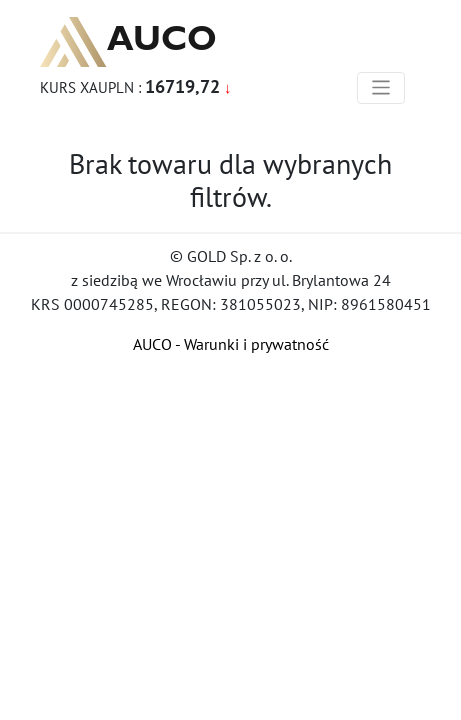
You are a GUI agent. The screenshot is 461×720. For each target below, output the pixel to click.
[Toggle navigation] (381, 88)
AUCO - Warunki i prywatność (231, 344)
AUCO (128, 42)
